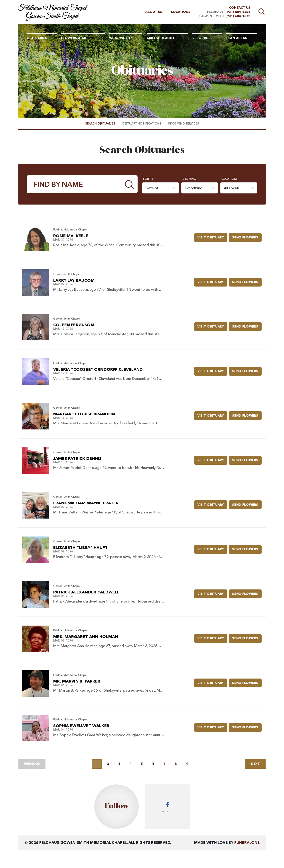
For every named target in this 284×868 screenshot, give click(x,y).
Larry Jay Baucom (74, 281)
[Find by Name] (74, 184)
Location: (229, 179)
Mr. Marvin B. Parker (77, 681)
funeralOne (247, 843)
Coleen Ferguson (74, 325)
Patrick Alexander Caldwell (86, 592)
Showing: (189, 179)
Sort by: (149, 179)
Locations (181, 12)
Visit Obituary (213, 236)
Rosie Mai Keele (71, 236)
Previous (33, 764)
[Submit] (130, 184)
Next (255, 764)
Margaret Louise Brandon (84, 414)
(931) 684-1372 (238, 16)
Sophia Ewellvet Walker (81, 726)
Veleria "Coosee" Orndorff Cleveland (98, 370)
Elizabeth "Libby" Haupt (80, 548)
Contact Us (240, 8)
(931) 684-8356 (238, 12)
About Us (154, 12)
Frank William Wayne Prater (86, 503)
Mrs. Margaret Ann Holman (86, 637)
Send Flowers (247, 236)
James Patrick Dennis (78, 459)
